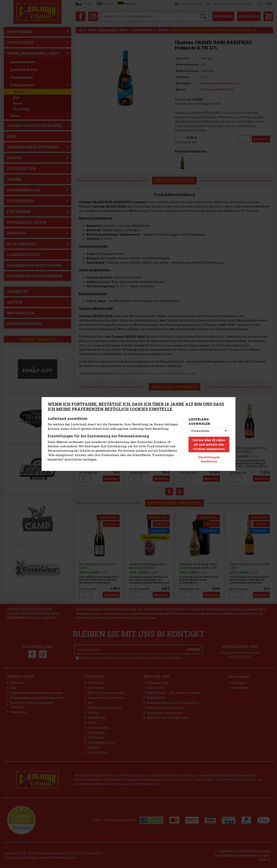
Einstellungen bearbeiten (209, 459)
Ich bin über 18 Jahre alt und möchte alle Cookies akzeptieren (209, 444)
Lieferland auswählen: (200, 421)
